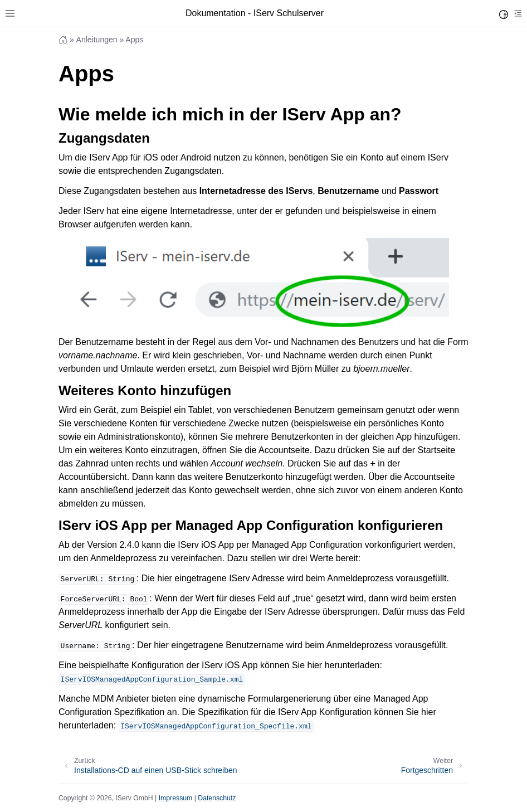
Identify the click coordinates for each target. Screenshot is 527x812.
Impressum (176, 798)
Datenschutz (217, 798)
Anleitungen (97, 40)
